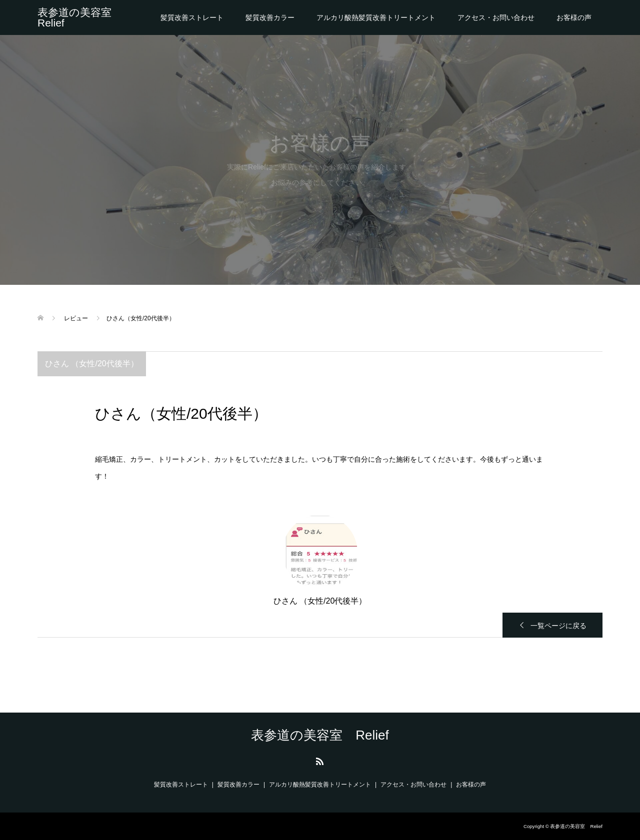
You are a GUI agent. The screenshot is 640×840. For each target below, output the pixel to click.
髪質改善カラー (270, 17)
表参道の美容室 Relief (80, 17)
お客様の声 (574, 17)
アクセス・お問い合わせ (496, 17)
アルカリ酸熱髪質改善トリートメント (376, 17)
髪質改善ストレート (192, 17)
